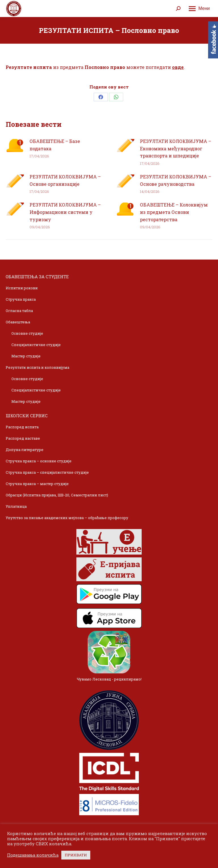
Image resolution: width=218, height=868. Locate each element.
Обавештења (18, 322)
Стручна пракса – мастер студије (37, 484)
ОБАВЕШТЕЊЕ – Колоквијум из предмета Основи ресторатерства (174, 212)
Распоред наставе (23, 438)
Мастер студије (26, 356)
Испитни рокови (22, 288)
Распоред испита (22, 427)
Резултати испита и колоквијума (37, 367)
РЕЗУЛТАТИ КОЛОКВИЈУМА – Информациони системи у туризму (65, 212)
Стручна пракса (21, 299)
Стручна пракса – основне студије (39, 461)
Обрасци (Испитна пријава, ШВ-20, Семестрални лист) (57, 495)
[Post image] (15, 146)
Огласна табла (19, 311)
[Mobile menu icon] (199, 9)
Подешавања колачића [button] (33, 855)
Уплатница (16, 506)
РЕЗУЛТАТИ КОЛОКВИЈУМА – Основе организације (65, 180)
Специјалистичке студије (36, 345)
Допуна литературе (25, 450)
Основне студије (27, 333)
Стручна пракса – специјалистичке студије (47, 472)
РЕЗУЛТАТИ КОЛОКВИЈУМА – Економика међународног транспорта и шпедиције (176, 148)
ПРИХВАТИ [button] (76, 855)
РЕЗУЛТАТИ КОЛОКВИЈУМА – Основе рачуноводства (176, 180)
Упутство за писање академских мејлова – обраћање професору (67, 518)
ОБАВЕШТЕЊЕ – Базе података (55, 145)
